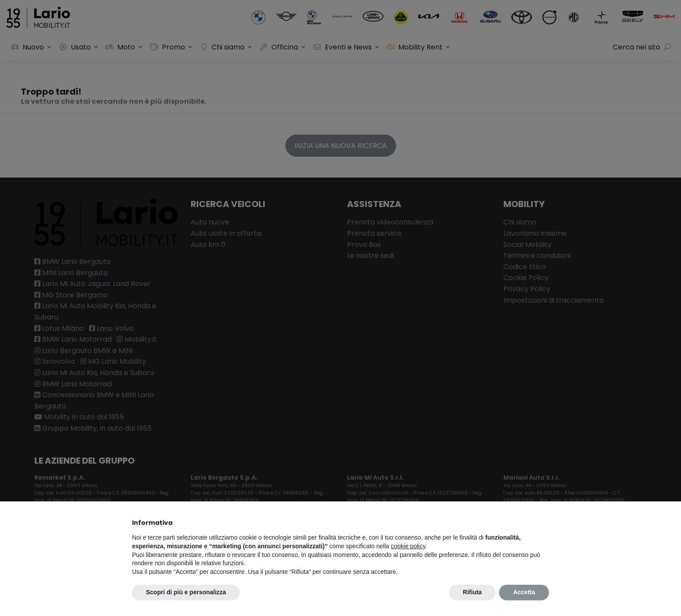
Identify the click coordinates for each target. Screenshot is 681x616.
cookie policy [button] (408, 546)
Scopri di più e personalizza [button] (186, 592)
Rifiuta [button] (473, 592)
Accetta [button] (524, 592)
